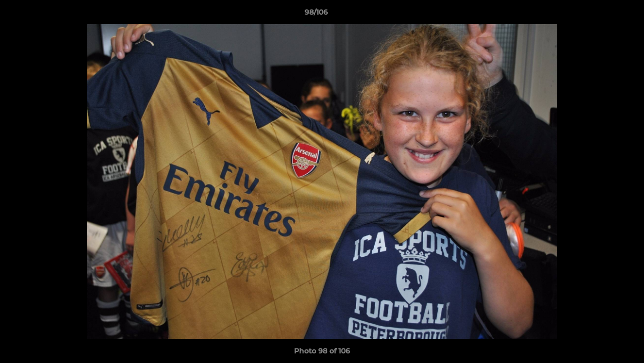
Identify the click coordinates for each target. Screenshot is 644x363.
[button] (602, 15)
